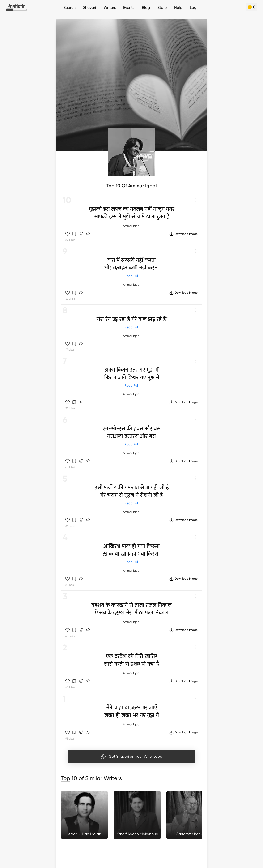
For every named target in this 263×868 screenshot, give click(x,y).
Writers (110, 7)
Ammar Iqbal (142, 186)
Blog (146, 7)
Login (195, 7)
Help (178, 7)
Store (162, 7)
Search (70, 7)
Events (129, 7)
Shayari (90, 7)
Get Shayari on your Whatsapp (132, 757)
